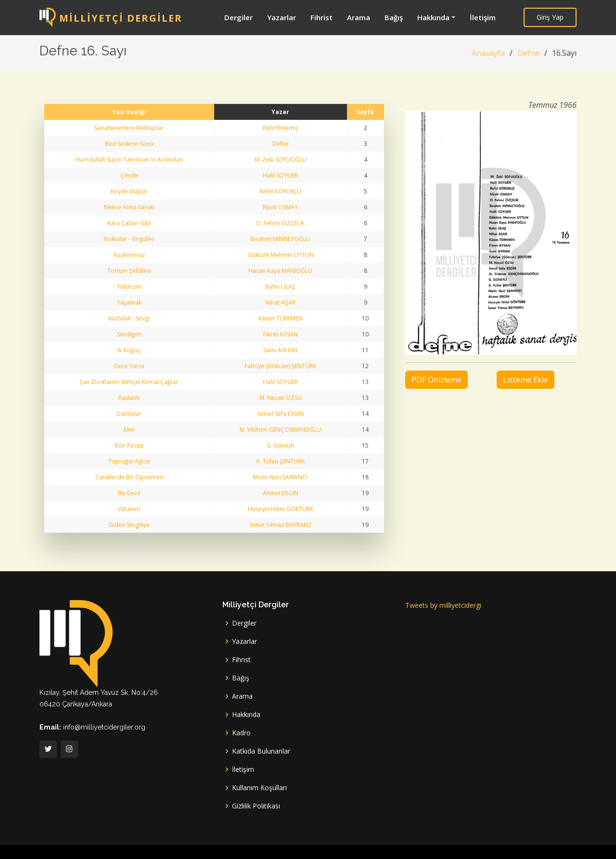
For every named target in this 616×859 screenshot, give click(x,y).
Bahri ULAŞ (280, 287)
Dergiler (238, 17)
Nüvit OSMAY (280, 207)
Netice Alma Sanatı (129, 207)
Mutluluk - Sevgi (129, 318)
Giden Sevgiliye (129, 525)
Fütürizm (129, 287)
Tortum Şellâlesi (129, 271)
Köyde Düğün (129, 191)
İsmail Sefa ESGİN (281, 414)
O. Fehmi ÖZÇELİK (280, 223)
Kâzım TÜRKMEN (281, 318)
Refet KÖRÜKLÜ (280, 191)
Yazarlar (282, 17)
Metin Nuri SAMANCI (280, 477)
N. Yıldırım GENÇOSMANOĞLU (281, 429)
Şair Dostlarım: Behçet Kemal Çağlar (129, 382)
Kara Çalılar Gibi (129, 223)
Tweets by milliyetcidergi (443, 605)
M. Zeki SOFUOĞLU (281, 160)
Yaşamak (129, 302)
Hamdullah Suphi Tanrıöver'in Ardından (129, 160)
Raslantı (129, 398)
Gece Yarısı (129, 366)
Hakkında (433, 17)
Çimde (129, 175)
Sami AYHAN (280, 350)
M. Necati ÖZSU (281, 398)
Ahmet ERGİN (281, 493)
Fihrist (321, 17)
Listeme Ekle (526, 380)
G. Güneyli (280, 445)
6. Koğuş (129, 350)
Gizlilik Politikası (256, 806)
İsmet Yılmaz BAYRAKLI (281, 525)
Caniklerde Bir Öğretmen (129, 477)
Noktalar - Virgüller (129, 239)
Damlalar (129, 414)
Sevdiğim (129, 334)
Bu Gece (129, 493)
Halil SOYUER (280, 175)
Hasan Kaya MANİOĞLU (280, 271)
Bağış (394, 17)
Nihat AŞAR (280, 302)
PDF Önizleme (436, 380)
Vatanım (129, 509)
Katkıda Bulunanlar (261, 751)
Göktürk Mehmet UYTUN (281, 255)
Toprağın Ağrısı (129, 461)
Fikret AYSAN (281, 334)
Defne (528, 53)
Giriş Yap (550, 17)
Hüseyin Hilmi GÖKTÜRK (281, 509)
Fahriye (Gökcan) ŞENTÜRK (280, 366)
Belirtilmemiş (281, 128)
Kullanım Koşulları (259, 788)
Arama (359, 17)
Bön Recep (129, 445)
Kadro (241, 733)
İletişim (483, 17)
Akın (129, 429)
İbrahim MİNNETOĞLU (280, 239)
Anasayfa (488, 53)
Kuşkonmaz (129, 255)
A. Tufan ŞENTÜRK (280, 461)
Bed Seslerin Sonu (129, 144)
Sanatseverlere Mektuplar (129, 128)
